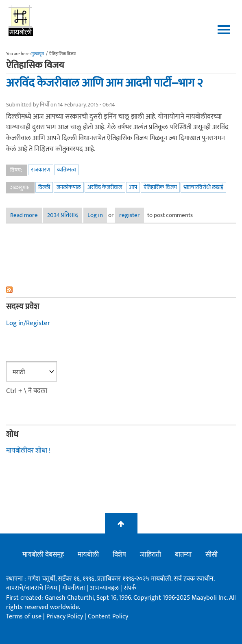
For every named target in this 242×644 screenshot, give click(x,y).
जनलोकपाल (69, 187)
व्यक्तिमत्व (66, 170)
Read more (26, 215)
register (130, 215)
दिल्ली (44, 187)
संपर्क (130, 588)
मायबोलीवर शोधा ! (28, 451)
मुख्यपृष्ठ (38, 54)
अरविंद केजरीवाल (105, 187)
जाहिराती (150, 555)
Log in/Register (28, 323)
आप (133, 187)
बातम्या (183, 555)
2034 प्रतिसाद (63, 215)
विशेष (119, 555)
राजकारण (41, 170)
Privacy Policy (65, 617)
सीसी (211, 555)
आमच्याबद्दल (105, 588)
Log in (95, 215)
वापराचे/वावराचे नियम (32, 588)
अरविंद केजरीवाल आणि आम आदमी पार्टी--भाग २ (104, 83)
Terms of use (24, 617)
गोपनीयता (74, 588)
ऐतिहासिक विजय (160, 187)
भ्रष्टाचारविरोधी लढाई (203, 187)
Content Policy (108, 617)
